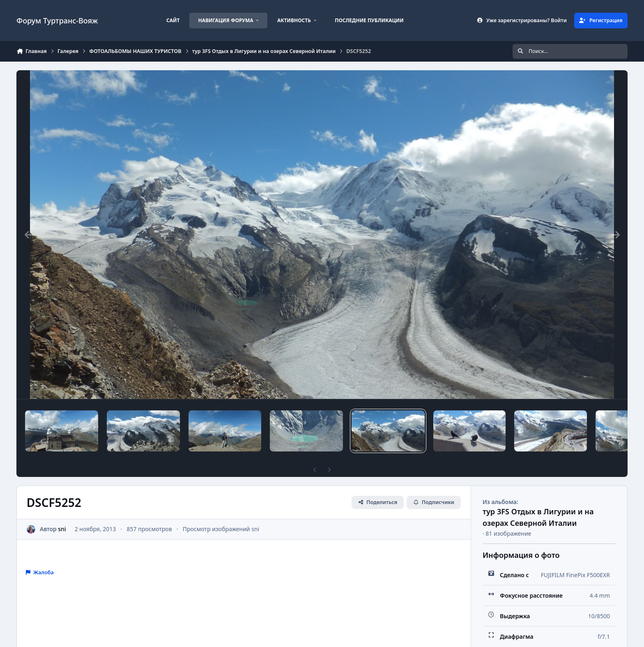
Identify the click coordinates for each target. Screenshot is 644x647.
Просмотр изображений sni (221, 529)
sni (62, 529)
